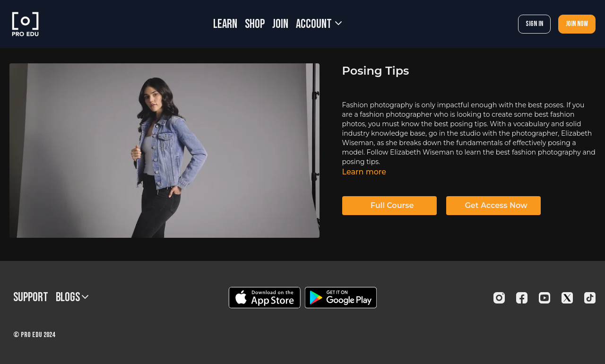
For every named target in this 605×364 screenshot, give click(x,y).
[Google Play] (341, 298)
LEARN (225, 24)
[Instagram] (499, 298)
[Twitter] (567, 298)
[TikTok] (590, 298)
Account (319, 24)
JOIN (280, 24)
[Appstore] (264, 298)
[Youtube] (544, 298)
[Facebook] (522, 298)
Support (31, 298)
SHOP (255, 24)
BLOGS (72, 298)
